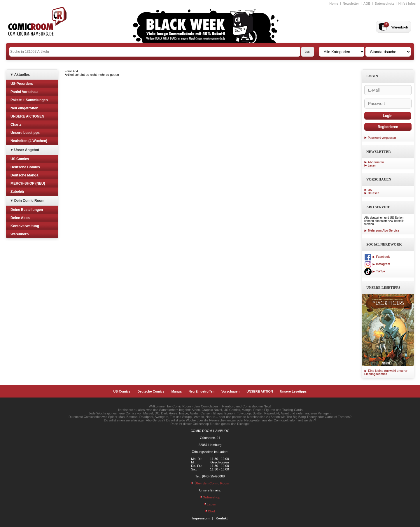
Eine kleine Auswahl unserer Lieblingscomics (386, 372)
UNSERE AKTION (260, 391)
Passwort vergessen (382, 138)
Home (334, 3)
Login (388, 116)
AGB (367, 3)
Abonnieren (376, 162)
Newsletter (351, 3)
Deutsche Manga (24, 175)
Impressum (201, 518)
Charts (16, 125)
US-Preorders (22, 84)
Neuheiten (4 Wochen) (29, 141)
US (370, 190)
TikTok (375, 271)
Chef (210, 511)
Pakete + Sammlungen (29, 100)
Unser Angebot (27, 150)
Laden (210, 504)
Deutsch (373, 193)
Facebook (377, 257)
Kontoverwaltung (25, 226)
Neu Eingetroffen (201, 391)
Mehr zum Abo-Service (382, 231)
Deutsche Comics (25, 167)
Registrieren (388, 127)
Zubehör (17, 192)
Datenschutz (384, 3)
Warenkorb (20, 234)
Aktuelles (22, 75)
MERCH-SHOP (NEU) (28, 183)
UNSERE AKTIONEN (27, 116)
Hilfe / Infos (407, 3)
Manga (177, 391)
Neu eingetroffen (24, 108)
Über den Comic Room (210, 483)
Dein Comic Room (29, 201)
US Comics (20, 159)
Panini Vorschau (24, 92)
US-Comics (122, 391)
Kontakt (222, 518)
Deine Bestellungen (27, 210)
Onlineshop (210, 497)
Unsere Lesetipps (25, 133)
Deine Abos (20, 218)
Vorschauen (230, 391)
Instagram (377, 264)
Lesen (372, 166)
